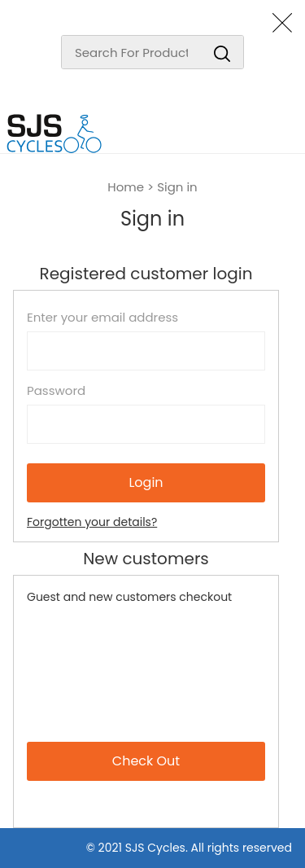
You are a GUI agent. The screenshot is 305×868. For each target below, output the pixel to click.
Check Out (146, 761)
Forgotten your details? (92, 522)
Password (56, 391)
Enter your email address (102, 318)
